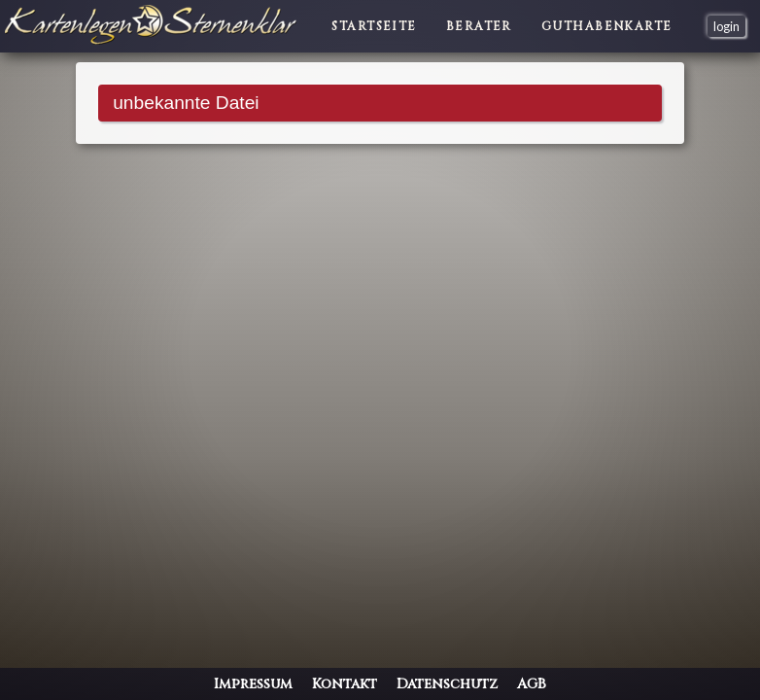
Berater (479, 26)
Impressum (253, 684)
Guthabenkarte (607, 26)
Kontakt (345, 684)
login (726, 26)
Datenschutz (447, 684)
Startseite (374, 26)
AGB (532, 684)
